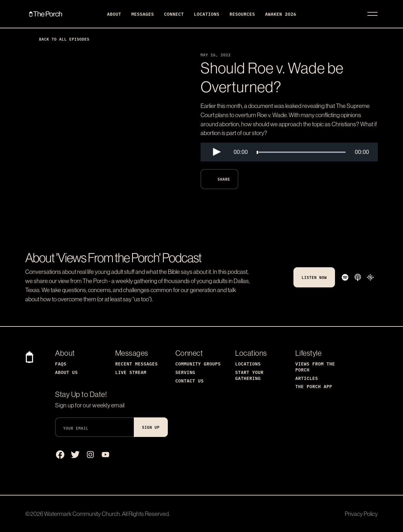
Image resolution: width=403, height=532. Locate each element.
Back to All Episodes (59, 39)
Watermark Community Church (82, 514)
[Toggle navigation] (372, 14)
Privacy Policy (361, 514)
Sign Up (151, 427)
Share (218, 179)
